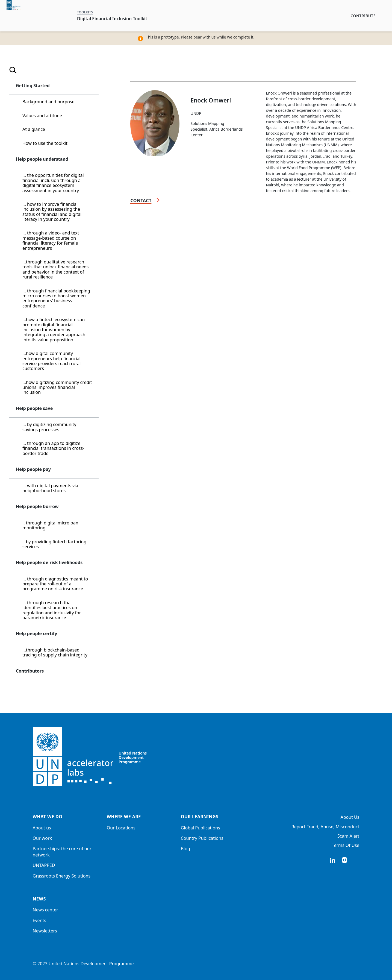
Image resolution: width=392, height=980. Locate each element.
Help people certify (36, 633)
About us (42, 828)
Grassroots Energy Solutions (62, 876)
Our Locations (121, 828)
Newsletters (45, 931)
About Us (350, 817)
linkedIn (332, 860)
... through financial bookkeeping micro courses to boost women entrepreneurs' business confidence (56, 298)
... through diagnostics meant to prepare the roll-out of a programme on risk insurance (55, 584)
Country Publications (202, 838)
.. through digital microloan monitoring (50, 525)
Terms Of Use (346, 845)
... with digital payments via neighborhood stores (50, 488)
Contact (141, 201)
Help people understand (42, 159)
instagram (344, 860)
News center (45, 910)
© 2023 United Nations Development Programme (83, 964)
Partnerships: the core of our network (62, 852)
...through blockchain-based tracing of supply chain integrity (55, 652)
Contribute (363, 16)
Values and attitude (42, 116)
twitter (356, 860)
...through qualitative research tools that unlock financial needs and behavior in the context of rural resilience (56, 269)
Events (39, 920)
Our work (42, 838)
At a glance (34, 129)
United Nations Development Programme (133, 758)
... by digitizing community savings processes (49, 427)
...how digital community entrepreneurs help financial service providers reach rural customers (51, 361)
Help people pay (33, 469)
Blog (185, 849)
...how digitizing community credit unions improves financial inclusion (57, 387)
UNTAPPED (44, 865)
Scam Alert (348, 836)
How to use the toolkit (45, 143)
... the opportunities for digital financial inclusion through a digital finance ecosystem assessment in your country (53, 183)
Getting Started (33, 86)
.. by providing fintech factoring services (54, 544)
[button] (91, 86)
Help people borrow (37, 506)
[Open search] (13, 71)
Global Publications (201, 828)
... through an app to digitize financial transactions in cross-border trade (53, 448)
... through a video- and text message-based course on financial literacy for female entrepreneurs (51, 240)
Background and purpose (48, 102)
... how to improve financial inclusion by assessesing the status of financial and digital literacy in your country (52, 212)
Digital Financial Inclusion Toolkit (112, 19)
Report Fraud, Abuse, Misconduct (325, 827)
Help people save (34, 408)
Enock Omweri (211, 100)
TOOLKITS (85, 12)
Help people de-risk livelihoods (49, 562)
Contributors (30, 671)
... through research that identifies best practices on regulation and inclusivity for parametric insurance (52, 610)
